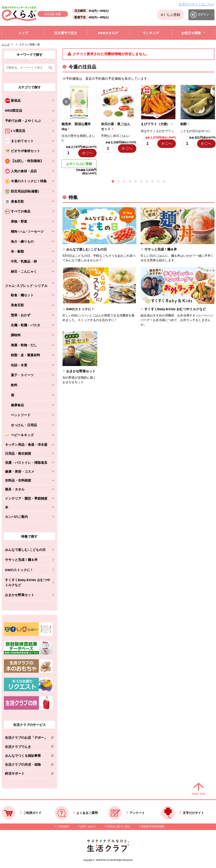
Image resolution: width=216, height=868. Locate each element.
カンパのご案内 (16, 517)
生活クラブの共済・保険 (26, 765)
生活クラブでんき (26, 748)
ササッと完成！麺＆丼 (21, 560)
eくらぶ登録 (171, 15)
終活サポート (26, 774)
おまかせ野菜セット (20, 595)
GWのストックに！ (19, 570)
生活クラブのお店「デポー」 (26, 738)
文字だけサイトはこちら (197, 4)
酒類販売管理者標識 (153, 827)
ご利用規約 (63, 827)
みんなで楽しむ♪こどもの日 (25, 550)
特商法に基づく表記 (118, 827)
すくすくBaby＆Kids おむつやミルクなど (28, 582)
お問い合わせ (88, 827)
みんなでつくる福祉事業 (26, 756)
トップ (6, 45)
